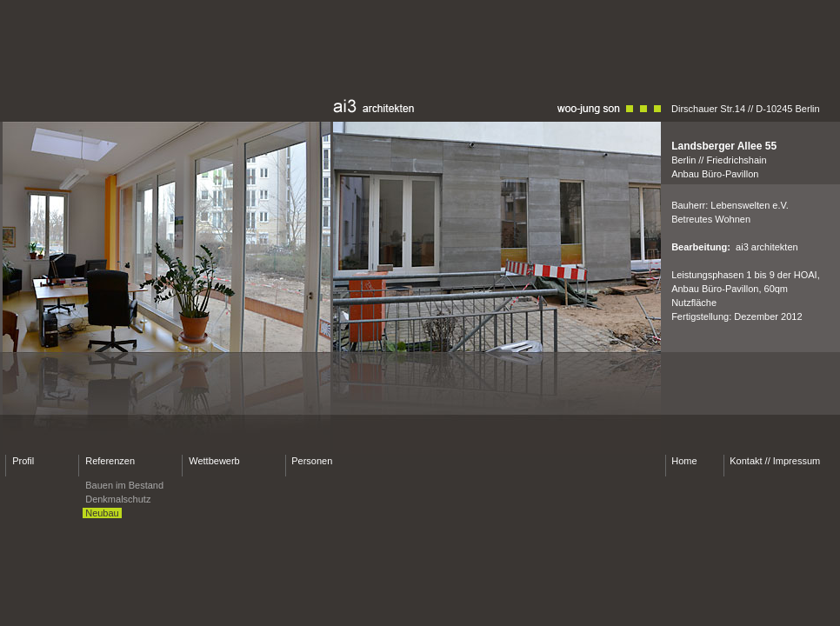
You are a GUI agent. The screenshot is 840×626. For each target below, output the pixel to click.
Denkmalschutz (118, 499)
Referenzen (110, 461)
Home (684, 461)
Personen (312, 461)
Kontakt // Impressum (775, 461)
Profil (23, 461)
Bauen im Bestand (124, 485)
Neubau (102, 513)
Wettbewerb (214, 461)
